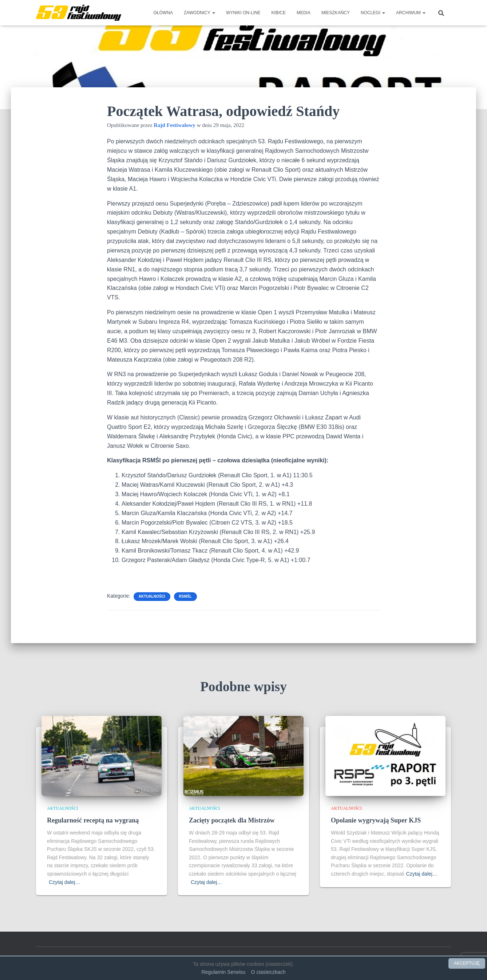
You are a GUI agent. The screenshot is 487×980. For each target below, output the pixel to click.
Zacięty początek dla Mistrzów (232, 820)
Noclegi (373, 13)
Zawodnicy (199, 13)
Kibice (279, 13)
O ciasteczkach (268, 972)
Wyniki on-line (243, 13)
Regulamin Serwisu (223, 972)
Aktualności (152, 596)
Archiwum (411, 13)
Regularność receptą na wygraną (93, 820)
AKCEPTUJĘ (467, 963)
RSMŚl (185, 596)
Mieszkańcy (336, 13)
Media (304, 13)
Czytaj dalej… (64, 882)
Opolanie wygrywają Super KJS (376, 820)
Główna (163, 13)
